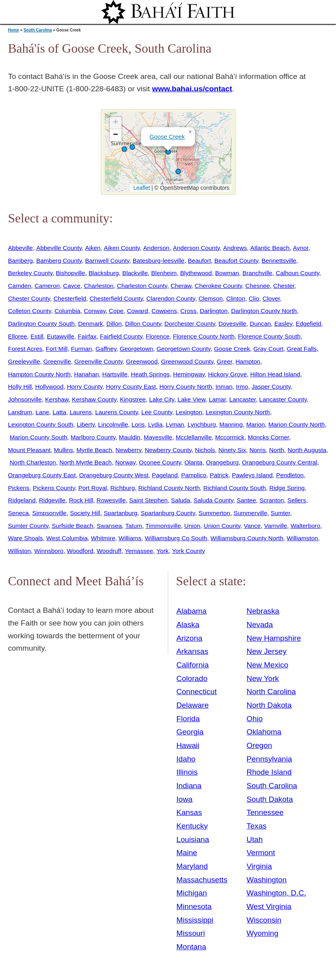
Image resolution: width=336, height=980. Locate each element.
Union (192, 526)
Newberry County (168, 450)
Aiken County (122, 248)
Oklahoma (264, 732)
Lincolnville (113, 424)
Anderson (156, 248)
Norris (258, 450)
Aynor (301, 248)
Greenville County (99, 361)
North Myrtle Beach (85, 462)
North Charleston (33, 462)
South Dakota (270, 799)
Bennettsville (279, 261)
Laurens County (117, 412)
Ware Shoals (25, 538)
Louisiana (193, 839)
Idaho (186, 759)
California (193, 665)
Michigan (192, 893)
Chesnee (258, 286)
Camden (20, 286)
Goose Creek (167, 137)
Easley (283, 324)
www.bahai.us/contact (192, 89)
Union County (222, 526)
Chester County (29, 298)
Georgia (190, 732)
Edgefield (308, 324)
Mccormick (230, 437)
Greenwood (142, 361)
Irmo (242, 387)
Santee (247, 500)
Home (14, 30)
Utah (255, 839)
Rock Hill (81, 500)
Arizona (190, 638)
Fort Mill (57, 349)
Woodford (80, 551)
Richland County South (235, 488)
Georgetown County (184, 349)
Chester (284, 286)
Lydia (155, 424)
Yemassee (139, 551)
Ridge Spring (287, 488)
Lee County (157, 412)
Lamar (217, 399)
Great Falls (302, 349)
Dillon (114, 324)
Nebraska (263, 611)
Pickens (19, 488)
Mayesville (158, 437)
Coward (137, 311)
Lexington (189, 412)
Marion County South (38, 437)
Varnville (276, 526)
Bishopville (70, 273)
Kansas (189, 812)
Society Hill (85, 513)
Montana (192, 947)
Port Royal (92, 488)
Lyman (175, 424)
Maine (187, 853)
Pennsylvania (269, 759)
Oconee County (160, 462)
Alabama (192, 611)
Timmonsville (163, 526)
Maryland (192, 866)
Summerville (251, 513)
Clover (271, 298)
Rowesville (111, 500)
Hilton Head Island (275, 374)
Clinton (236, 298)
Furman (82, 349)
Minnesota (194, 906)
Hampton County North (39, 374)
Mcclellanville (194, 437)
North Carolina (271, 692)
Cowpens (164, 311)
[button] (168, 152)
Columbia (68, 311)
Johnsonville (25, 399)
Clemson (211, 298)
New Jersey (267, 651)
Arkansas (193, 651)
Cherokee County (218, 286)
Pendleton (290, 475)
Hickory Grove (227, 374)
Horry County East (131, 387)
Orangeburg (222, 462)
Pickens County (54, 488)
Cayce (72, 286)
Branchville (257, 273)
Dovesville (232, 324)
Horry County (85, 387)
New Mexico (268, 665)
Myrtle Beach (94, 450)
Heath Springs (150, 374)
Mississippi (195, 920)
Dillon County (143, 324)
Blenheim (164, 273)
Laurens (81, 412)
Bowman (227, 273)
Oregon (259, 745)
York (163, 551)
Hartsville (115, 374)
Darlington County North (264, 311)
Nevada (260, 625)
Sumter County (28, 526)
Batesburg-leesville (159, 261)
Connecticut (197, 692)
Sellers (297, 500)
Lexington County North (238, 412)
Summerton (214, 513)
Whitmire (103, 538)
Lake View (192, 399)
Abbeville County (59, 248)
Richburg (123, 488)
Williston (19, 551)
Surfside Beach (73, 526)
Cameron (47, 286)
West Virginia (269, 906)
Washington (267, 880)
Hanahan (86, 374)
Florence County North (204, 336)
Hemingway (189, 374)
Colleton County (29, 311)
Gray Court (268, 349)
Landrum (20, 412)
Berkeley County (30, 273)
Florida (188, 719)
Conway (94, 311)
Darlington (214, 311)
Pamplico (194, 475)
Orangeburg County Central (280, 462)
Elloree (18, 336)
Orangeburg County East (42, 475)
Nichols (205, 450)
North (277, 450)
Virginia (259, 866)
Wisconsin (264, 920)
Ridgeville (52, 500)
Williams (130, 538)
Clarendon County (171, 298)
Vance (252, 526)
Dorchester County (190, 324)
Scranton (272, 500)
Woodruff (109, 551)
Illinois (187, 772)
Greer (224, 361)
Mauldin (130, 437)
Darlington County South (41, 324)
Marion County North (297, 424)
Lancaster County (283, 399)
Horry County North (186, 387)
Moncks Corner (268, 437)
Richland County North (169, 488)
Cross (188, 311)
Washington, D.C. (277, 893)
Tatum (134, 526)
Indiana (189, 786)
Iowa (185, 799)
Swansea (109, 526)
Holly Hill (20, 387)
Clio (254, 298)
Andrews (235, 248)
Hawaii (188, 745)
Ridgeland (22, 500)
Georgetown (136, 349)
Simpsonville (49, 513)
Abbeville (20, 248)
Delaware (193, 705)
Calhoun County (298, 273)
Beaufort (199, 261)
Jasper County (271, 387)
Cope (116, 311)
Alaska (188, 625)
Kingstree (133, 399)
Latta (59, 412)
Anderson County (196, 248)
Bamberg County (59, 261)
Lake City (162, 399)
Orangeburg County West (114, 475)
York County (188, 551)
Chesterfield (70, 298)
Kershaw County (94, 399)
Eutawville (60, 336)
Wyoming (263, 933)
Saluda (181, 500)
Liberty (86, 424)
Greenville (57, 361)
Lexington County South (41, 424)
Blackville (135, 273)
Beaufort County (236, 261)
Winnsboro (49, 551)
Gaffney (106, 349)
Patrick (219, 475)
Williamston (302, 538)
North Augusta (307, 450)
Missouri (191, 933)
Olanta (194, 462)
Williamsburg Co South (176, 538)
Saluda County (213, 500)
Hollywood (49, 387)
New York (263, 678)
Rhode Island (269, 772)
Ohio (255, 719)
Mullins (63, 450)
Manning (231, 424)
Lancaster (243, 399)
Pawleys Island (252, 475)
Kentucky (192, 826)
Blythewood (196, 273)
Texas (257, 826)
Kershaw (57, 399)
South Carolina (38, 30)
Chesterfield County (116, 298)
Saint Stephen (148, 500)
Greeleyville (24, 361)
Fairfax (87, 336)
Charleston (98, 286)
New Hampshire (274, 638)
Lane (42, 412)
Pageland (165, 475)
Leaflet (141, 188)
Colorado (192, 678)
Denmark (90, 324)
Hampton (248, 361)
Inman (224, 387)
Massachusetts (202, 880)
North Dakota (269, 705)
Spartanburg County (168, 513)
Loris (138, 424)
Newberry (129, 450)
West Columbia (67, 538)
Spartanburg (121, 513)
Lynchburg (201, 424)
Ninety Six (232, 450)
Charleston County (142, 286)
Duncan (260, 324)
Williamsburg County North (247, 538)
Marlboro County (93, 437)
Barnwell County (107, 261)
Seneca (18, 513)
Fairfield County (121, 336)
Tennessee (265, 812)
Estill (37, 336)
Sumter (280, 513)
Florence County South (269, 336)
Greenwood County (187, 361)
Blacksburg (104, 273)
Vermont (261, 853)
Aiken (93, 248)
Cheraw (181, 286)
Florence (158, 336)
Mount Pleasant (29, 450)
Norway (125, 462)
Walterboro (306, 526)
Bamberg (20, 261)
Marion (256, 424)
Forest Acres (25, 349)
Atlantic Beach (270, 248)
